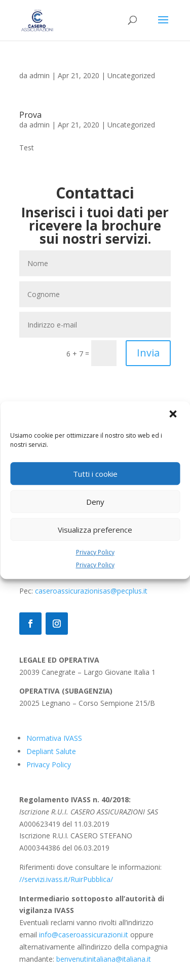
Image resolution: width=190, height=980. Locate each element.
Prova (30, 115)
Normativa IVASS (54, 738)
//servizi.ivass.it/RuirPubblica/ (66, 879)
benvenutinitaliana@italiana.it (104, 959)
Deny (95, 502)
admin (40, 75)
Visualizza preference (95, 530)
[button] (174, 415)
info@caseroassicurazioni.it (84, 935)
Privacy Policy (95, 552)
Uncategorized (131, 75)
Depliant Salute (51, 751)
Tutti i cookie (95, 474)
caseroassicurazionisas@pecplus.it (91, 591)
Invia (148, 353)
